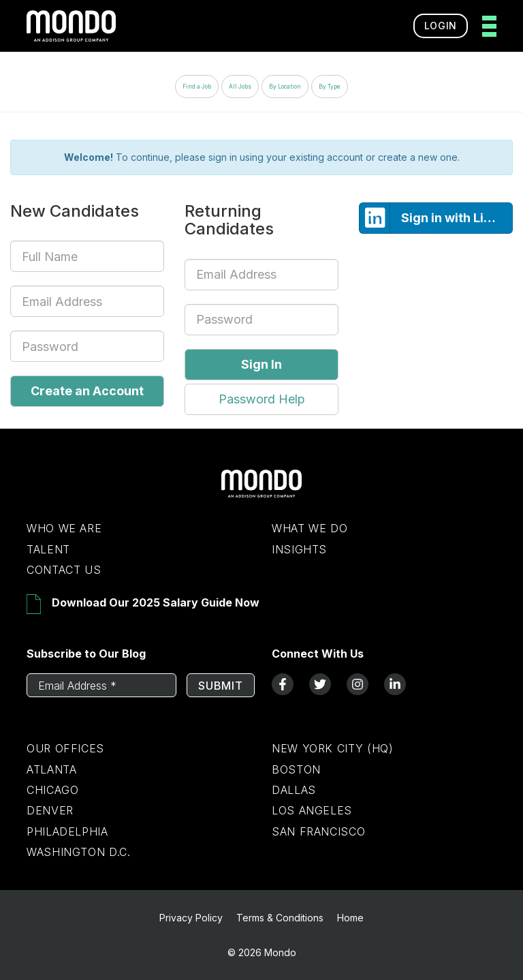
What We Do (310, 528)
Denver (50, 810)
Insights (299, 549)
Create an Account (87, 391)
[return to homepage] (71, 26)
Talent (48, 549)
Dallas (294, 790)
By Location (285, 87)
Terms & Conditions (280, 918)
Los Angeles (312, 810)
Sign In (261, 364)
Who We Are (64, 528)
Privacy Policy (191, 918)
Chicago (52, 790)
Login (441, 26)
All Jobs (240, 87)
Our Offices (65, 748)
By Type (330, 87)
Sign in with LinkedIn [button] (436, 218)
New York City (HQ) (333, 748)
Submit (221, 686)
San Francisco (318, 831)
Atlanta (51, 769)
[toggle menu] (485, 26)
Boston (296, 769)
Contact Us (64, 570)
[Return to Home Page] (261, 494)
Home (350, 918)
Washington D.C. (79, 852)
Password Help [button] (262, 399)
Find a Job (197, 87)
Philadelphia (67, 831)
